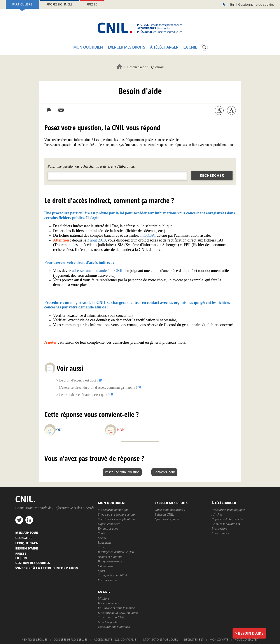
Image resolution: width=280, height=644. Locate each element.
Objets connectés (109, 524)
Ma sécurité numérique (113, 510)
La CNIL (190, 47)
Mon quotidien (88, 47)
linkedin (29, 520)
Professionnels (59, 4)
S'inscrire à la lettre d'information (47, 568)
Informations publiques (160, 640)
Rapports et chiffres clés (227, 519)
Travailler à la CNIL (112, 617)
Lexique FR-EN (27, 543)
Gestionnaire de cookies (256, 4)
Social (102, 538)
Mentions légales (35, 640)
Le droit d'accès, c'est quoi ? (79, 380)
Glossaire (24, 538)
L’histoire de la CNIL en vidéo (118, 613)
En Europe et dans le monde (116, 608)
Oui (59, 430)
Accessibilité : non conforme (115, 640)
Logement (104, 542)
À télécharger (164, 47)
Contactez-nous (164, 472)
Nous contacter (246, 640)
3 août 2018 (97, 240)
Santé (102, 533)
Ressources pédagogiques (228, 510)
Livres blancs (220, 533)
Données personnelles (71, 640)
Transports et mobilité (113, 575)
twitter (19, 520)
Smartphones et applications (117, 519)
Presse (92, 4)
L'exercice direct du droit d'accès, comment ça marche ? (98, 388)
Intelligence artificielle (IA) (116, 552)
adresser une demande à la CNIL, (98, 271)
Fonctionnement (109, 603)
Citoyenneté (106, 566)
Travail (103, 547)
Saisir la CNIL (164, 514)
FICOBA (147, 235)
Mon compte (219, 640)
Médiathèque (27, 532)
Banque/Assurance (110, 561)
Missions (104, 598)
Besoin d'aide (137, 67)
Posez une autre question (122, 472)
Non (121, 430)
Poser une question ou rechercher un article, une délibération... (92, 166)
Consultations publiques (114, 627)
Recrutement (194, 640)
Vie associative (108, 580)
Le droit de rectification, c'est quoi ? (85, 395)
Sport (102, 571)
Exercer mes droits (126, 47)
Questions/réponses (168, 519)
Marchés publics (109, 622)
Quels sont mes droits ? (170, 510)
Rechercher (212, 175)
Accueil (119, 66)
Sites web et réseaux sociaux (117, 514)
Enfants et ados (108, 528)
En (232, 4)
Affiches (217, 514)
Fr (224, 4)
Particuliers (22, 4)
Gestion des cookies (33, 563)
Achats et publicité (110, 557)
